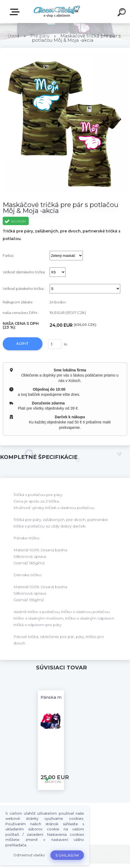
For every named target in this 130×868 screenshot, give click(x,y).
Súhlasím (67, 855)
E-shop (16, 12)
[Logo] (57, 12)
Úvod (13, 36)
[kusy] (54, 344)
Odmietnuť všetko (29, 855)
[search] (122, 13)
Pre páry (40, 36)
